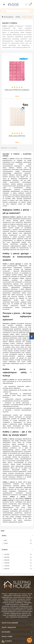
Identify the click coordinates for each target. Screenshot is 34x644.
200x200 (18, 560)
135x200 (18, 563)
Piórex (18, 543)
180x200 (18, 557)
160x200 (18, 554)
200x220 (18, 569)
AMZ (18, 540)
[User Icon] (26, 5)
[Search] (15, 11)
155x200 (18, 566)
